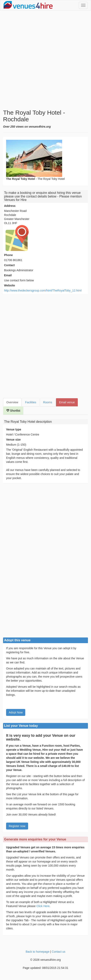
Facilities (31, 402)
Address (10, 206)
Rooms (48, 402)
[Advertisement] (45, 60)
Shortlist (13, 411)
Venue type (14, 429)
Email (8, 275)
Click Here (43, 906)
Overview (12, 402)
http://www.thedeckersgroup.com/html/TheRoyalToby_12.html (43, 290)
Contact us (59, 952)
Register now (17, 826)
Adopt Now (16, 712)
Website (9, 285)
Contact (9, 265)
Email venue (67, 402)
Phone (8, 255)
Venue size (13, 440)
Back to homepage (38, 952)
